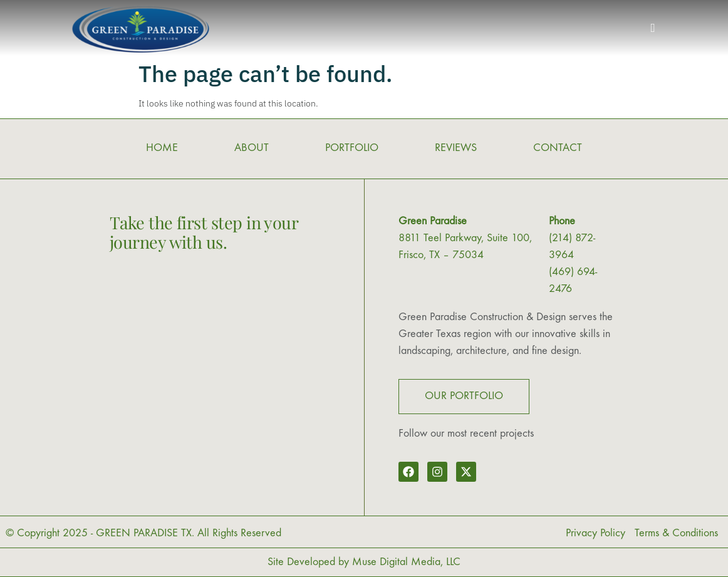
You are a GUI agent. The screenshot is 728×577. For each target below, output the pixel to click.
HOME (162, 148)
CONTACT (558, 148)
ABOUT (252, 148)
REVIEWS (456, 148)
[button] (653, 28)
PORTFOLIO (352, 148)
